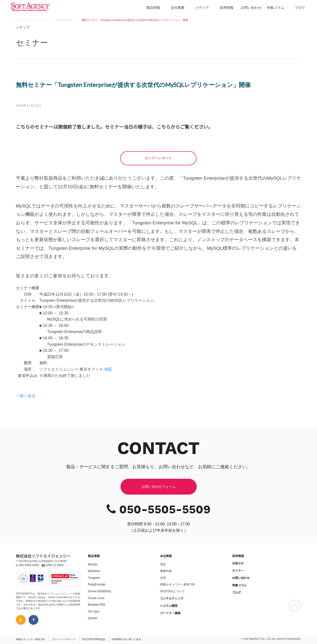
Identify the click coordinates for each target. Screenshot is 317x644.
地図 (108, 369)
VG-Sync (94, 612)
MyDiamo (94, 571)
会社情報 (166, 556)
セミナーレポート (158, 158)
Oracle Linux (96, 598)
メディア (202, 8)
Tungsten (94, 578)
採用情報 (227, 8)
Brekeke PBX (97, 605)
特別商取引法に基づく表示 (126, 639)
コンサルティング (172, 599)
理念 (163, 564)
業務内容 (166, 571)
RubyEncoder (97, 584)
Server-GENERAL (100, 591)
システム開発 (169, 606)
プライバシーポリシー (64, 639)
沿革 (163, 578)
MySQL (93, 564)
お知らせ (238, 563)
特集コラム (275, 8)
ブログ (300, 8)
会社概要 (178, 8)
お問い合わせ (251, 8)
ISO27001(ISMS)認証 (94, 639)
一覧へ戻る (26, 396)
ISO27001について (173, 591)
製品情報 (153, 8)
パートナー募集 (170, 613)
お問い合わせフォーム (159, 487)
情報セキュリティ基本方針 (178, 584)
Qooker (93, 618)
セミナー (238, 571)
